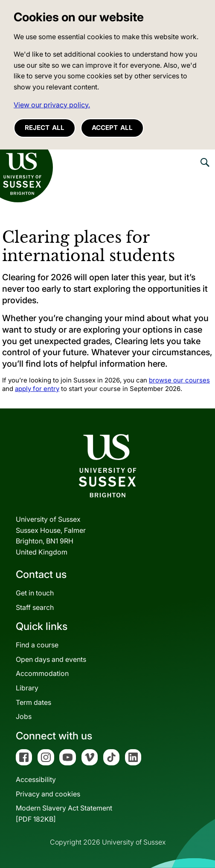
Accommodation (42, 673)
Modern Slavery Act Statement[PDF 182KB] (64, 813)
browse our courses (179, 380)
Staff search (35, 607)
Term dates (33, 702)
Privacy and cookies (48, 794)
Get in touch (35, 593)
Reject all (45, 128)
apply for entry (37, 389)
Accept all (112, 128)
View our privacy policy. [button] (52, 105)
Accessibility (36, 779)
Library (27, 688)
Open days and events (51, 659)
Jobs (24, 716)
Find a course (37, 645)
